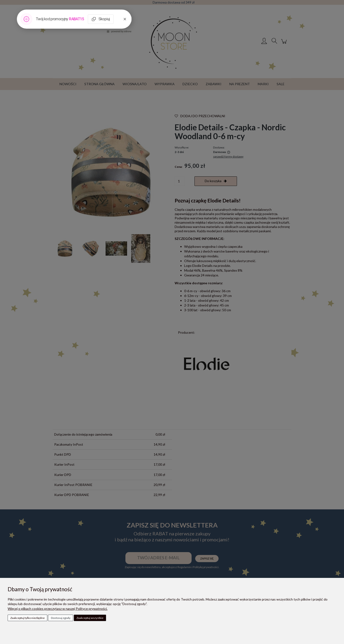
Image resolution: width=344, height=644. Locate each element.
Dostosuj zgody (61, 618)
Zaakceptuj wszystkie (90, 618)
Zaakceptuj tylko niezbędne (27, 618)
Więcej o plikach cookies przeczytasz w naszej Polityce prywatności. (58, 609)
